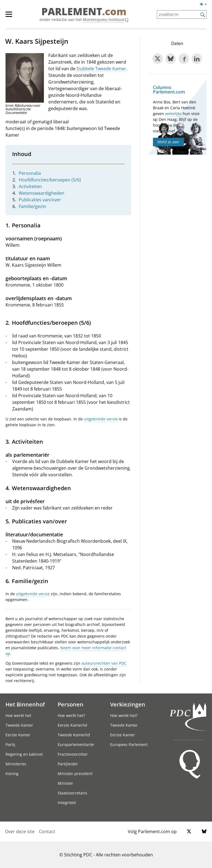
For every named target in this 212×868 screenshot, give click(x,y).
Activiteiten (30, 186)
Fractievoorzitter (73, 754)
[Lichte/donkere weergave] (205, 5)
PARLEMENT (84, 12)
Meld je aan (168, 142)
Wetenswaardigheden (42, 193)
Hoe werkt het (18, 715)
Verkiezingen (128, 704)
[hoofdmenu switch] (9, 17)
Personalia (30, 173)
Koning (12, 774)
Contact (47, 831)
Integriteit (67, 803)
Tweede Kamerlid (74, 735)
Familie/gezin (32, 206)
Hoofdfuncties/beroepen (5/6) (50, 180)
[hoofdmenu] (12, 17)
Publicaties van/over (40, 200)
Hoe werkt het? (71, 715)
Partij (10, 744)
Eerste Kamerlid (72, 725)
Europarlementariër (76, 744)
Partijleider (68, 764)
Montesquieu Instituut (104, 20)
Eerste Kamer (18, 735)
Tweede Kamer (19, 725)
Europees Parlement (129, 744)
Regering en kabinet (24, 754)
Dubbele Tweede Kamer (101, 69)
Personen (71, 704)
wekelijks (173, 114)
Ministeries (16, 764)
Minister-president (75, 774)
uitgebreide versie (101, 419)
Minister (65, 783)
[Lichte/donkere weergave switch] (205, 4)
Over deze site (20, 831)
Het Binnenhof (25, 704)
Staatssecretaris (72, 793)
